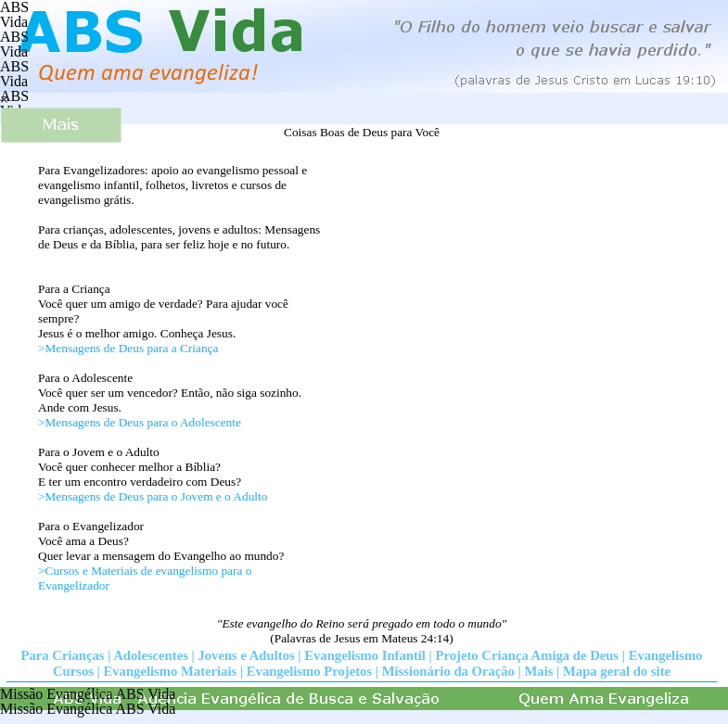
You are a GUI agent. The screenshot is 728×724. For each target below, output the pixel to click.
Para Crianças (63, 655)
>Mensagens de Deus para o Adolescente (140, 422)
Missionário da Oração (448, 671)
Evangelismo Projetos (309, 671)
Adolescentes (151, 655)
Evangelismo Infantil (365, 655)
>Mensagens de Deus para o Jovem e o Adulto (153, 496)
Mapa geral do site (617, 671)
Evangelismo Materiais (171, 671)
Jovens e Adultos (246, 655)
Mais (539, 671)
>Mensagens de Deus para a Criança (128, 348)
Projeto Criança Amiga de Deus (528, 655)
